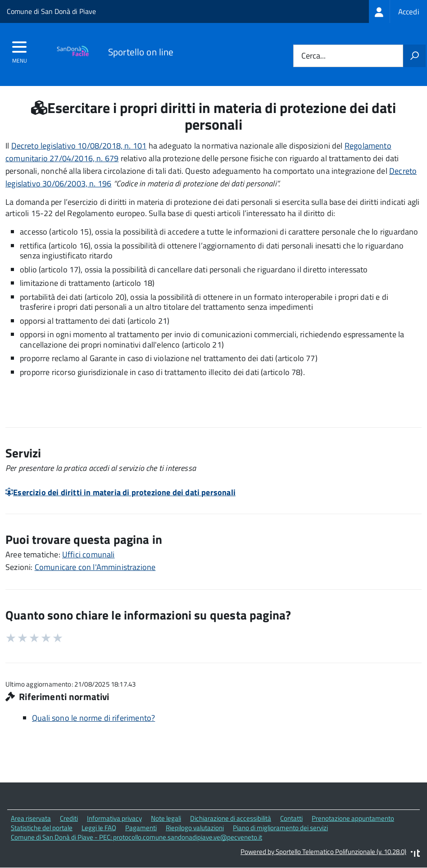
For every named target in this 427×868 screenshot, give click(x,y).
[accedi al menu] (20, 50)
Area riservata (31, 818)
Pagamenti (141, 828)
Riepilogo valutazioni (195, 828)
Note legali (166, 818)
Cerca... (313, 56)
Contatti (291, 818)
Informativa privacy (114, 818)
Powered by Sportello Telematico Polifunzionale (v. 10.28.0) (323, 852)
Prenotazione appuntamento (353, 818)
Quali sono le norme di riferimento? (93, 718)
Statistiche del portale (42, 828)
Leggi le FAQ (99, 828)
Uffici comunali (89, 554)
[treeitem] (398, 11)
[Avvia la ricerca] (414, 56)
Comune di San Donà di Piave (51, 11)
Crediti (69, 818)
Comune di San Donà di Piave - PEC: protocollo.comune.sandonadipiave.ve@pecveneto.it (136, 837)
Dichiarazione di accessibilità (231, 818)
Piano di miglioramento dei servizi (280, 828)
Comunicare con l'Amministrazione (95, 567)
